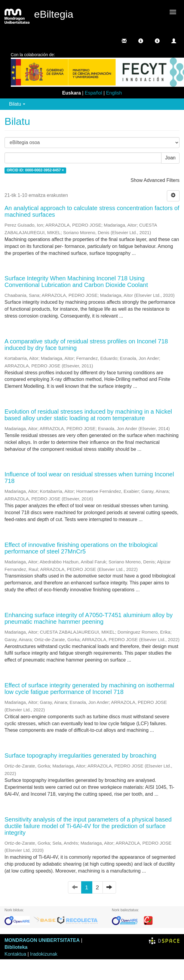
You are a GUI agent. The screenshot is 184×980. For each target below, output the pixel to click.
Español (94, 93)
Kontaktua (15, 954)
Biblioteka (16, 947)
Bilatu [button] (17, 104)
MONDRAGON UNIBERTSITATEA (42, 940)
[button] (141, 41)
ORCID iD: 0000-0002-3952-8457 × (35, 170)
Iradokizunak (44, 954)
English (114, 93)
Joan (170, 158)
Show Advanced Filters (155, 180)
